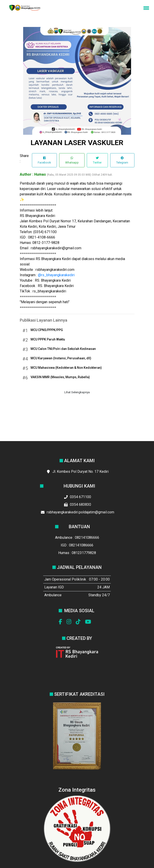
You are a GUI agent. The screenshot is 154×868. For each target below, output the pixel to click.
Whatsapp (72, 160)
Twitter (97, 160)
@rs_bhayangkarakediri (56, 275)
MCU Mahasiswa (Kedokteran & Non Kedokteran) (66, 368)
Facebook (44, 160)
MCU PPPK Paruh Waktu (48, 339)
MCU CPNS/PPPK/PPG (47, 330)
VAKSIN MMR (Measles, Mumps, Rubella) (60, 377)
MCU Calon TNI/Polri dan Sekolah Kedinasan (63, 349)
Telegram (122, 160)
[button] (145, 8)
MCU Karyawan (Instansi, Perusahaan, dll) (61, 358)
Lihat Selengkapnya (77, 392)
